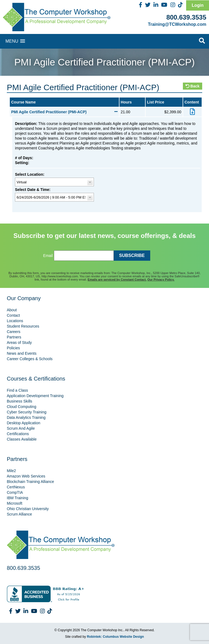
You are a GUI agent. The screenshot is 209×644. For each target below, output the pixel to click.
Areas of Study (19, 343)
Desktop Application (24, 423)
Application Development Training (35, 396)
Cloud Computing (21, 407)
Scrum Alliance (19, 514)
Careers (14, 332)
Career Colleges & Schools (30, 359)
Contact (13, 315)
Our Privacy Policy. (161, 279)
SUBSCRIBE (132, 255)
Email (48, 256)
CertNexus (16, 487)
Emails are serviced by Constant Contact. (117, 279)
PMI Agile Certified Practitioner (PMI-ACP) (64, 112)
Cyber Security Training (27, 412)
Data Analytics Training (26, 417)
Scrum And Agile (21, 428)
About (12, 310)
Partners (14, 337)
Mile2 (11, 471)
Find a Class (17, 390)
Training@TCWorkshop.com (177, 24)
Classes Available (22, 439)
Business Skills (19, 401)
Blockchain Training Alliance (30, 482)
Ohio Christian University (28, 509)
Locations (15, 321)
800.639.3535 (186, 17)
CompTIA (15, 492)
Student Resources (23, 326)
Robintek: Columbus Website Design (115, 637)
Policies (13, 348)
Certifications (18, 434)
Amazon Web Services (26, 476)
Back (193, 86)
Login (198, 5)
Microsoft (15, 503)
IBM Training (18, 498)
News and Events (22, 353)
